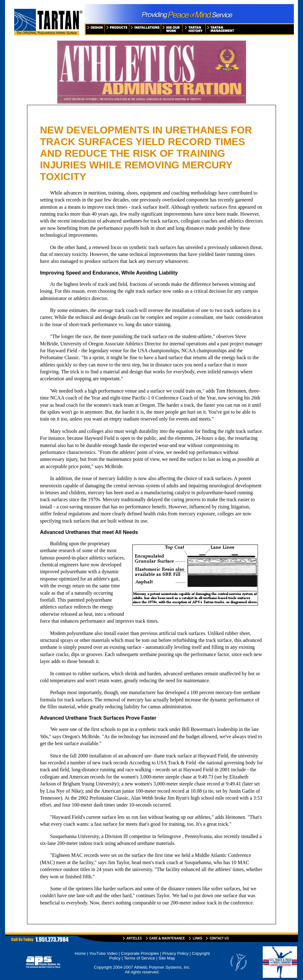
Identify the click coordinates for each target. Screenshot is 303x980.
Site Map (167, 958)
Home (80, 953)
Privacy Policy (175, 953)
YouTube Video (104, 953)
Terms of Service (140, 958)
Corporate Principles (140, 953)
